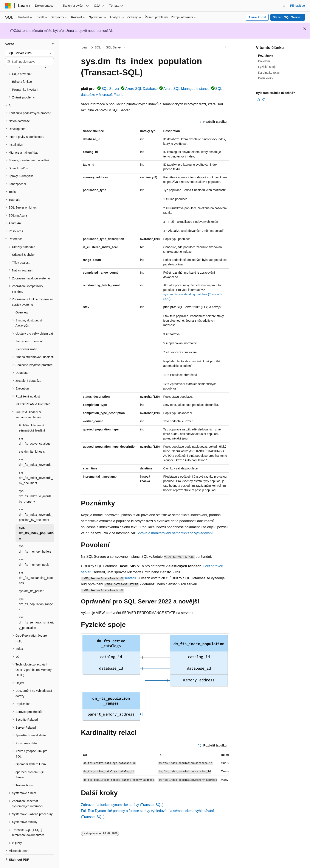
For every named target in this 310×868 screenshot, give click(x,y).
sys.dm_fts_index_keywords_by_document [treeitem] (36, 466)
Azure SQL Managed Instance (186, 89)
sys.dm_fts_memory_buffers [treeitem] (35, 537)
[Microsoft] (8, 6)
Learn (86, 47)
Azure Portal (257, 17)
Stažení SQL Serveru (288, 17)
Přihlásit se (298, 6)
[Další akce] (225, 48)
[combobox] (29, 53)
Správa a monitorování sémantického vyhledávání (175, 533)
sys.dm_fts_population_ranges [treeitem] (36, 592)
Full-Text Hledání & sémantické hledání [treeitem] (32, 416)
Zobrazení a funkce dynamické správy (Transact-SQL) (122, 805)
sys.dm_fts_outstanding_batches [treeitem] (36, 566)
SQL (98, 47)
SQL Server (114, 47)
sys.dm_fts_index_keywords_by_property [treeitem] (36, 484)
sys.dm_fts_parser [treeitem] (31, 579)
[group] (155, 768)
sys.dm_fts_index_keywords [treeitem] (35, 450)
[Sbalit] (53, 44)
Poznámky (266, 56)
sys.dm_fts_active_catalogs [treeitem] (35, 429)
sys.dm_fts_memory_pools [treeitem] (34, 550)
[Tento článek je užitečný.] (259, 100)
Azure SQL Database (141, 89)
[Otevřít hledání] (284, 6)
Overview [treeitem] (22, 301)
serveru (130, 578)
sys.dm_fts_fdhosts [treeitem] (32, 440)
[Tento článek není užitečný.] (264, 100)
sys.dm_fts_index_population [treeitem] (36, 521)
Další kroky (266, 78)
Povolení (264, 61)
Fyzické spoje (267, 67)
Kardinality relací (269, 73)
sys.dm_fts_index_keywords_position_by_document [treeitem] (36, 503)
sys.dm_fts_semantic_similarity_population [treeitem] (36, 611)
